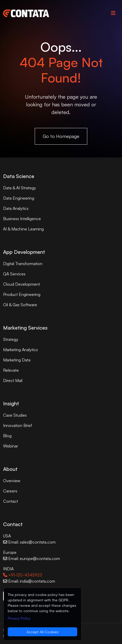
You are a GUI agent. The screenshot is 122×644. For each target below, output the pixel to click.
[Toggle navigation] (113, 13)
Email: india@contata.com (29, 581)
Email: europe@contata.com (32, 558)
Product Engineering (22, 294)
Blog (7, 436)
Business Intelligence (22, 219)
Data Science (19, 176)
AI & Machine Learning (23, 229)
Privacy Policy (19, 618)
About (10, 469)
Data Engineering (19, 198)
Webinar (11, 446)
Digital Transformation (23, 264)
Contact (11, 501)
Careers (10, 491)
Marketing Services (25, 328)
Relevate (11, 370)
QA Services (14, 274)
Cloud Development (21, 284)
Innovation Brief (18, 425)
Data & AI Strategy (20, 188)
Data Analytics (16, 208)
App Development (24, 252)
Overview (12, 481)
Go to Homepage (61, 136)
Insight (11, 403)
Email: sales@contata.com (29, 542)
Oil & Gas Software (20, 305)
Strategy (11, 339)
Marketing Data (17, 360)
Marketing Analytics (20, 350)
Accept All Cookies (42, 632)
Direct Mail (13, 380)
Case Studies (15, 415)
